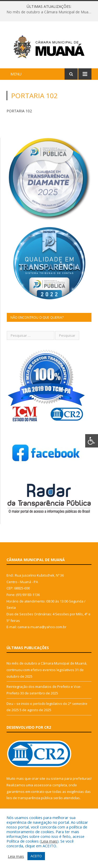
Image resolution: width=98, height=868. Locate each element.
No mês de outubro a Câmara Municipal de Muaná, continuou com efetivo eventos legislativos (50, 12)
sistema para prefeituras (71, 778)
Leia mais (49, 841)
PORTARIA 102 (19, 111)
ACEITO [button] (36, 856)
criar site (38, 778)
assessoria (43, 785)
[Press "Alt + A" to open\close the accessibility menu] (92, 441)
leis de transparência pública (30, 798)
